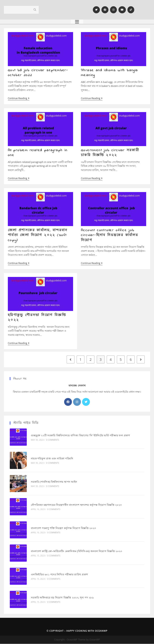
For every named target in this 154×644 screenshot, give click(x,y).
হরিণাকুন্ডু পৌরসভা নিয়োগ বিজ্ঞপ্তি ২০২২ (37, 318)
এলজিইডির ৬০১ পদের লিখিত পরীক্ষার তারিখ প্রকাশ (59, 575)
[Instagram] (113, 10)
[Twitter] (96, 10)
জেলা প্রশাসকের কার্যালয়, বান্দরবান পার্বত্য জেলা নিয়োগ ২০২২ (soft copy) (38, 236)
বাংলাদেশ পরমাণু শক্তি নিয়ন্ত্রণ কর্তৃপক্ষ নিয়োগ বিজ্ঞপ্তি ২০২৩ (63, 528)
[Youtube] (122, 10)
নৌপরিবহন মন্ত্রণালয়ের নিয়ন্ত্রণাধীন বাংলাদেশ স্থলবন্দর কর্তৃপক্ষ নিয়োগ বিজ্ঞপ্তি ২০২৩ (76, 505)
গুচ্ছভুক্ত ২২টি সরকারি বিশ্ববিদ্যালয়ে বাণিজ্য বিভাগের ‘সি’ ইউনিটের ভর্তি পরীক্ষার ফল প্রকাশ (80, 436)
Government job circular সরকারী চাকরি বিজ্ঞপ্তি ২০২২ (110, 153)
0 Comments (53, 440)
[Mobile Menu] (77, 22)
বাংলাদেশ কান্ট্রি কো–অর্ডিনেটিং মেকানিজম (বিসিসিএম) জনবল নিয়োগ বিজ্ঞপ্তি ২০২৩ (76, 551)
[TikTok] (131, 10)
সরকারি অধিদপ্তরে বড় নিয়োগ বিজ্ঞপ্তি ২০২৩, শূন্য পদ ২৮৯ (62, 598)
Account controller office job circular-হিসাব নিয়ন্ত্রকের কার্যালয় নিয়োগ (110, 236)
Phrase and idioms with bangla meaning (109, 73)
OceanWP (101, 631)
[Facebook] (105, 10)
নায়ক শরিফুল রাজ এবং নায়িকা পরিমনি (52, 459)
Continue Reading (19, 98)
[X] (86, 403)
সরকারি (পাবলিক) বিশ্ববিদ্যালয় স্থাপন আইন (54, 482)
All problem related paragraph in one (38, 153)
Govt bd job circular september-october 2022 (38, 73)
